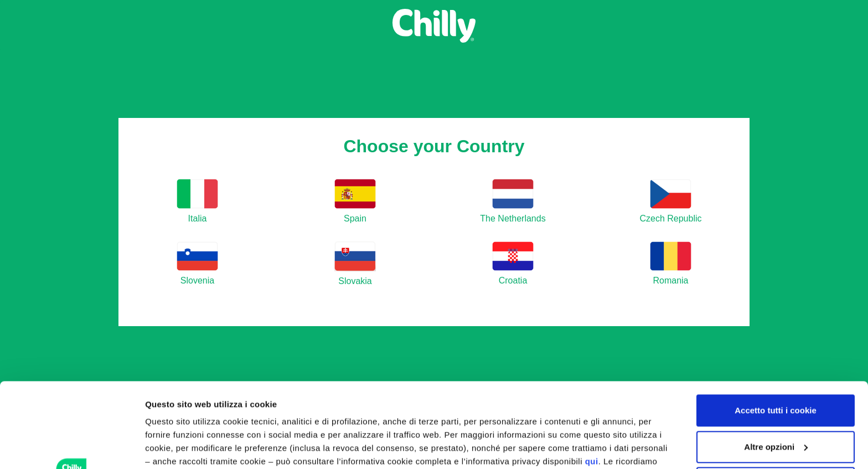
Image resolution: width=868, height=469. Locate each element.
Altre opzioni (170, 447)
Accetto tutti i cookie (776, 326)
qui (592, 377)
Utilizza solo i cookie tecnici (776, 398)
